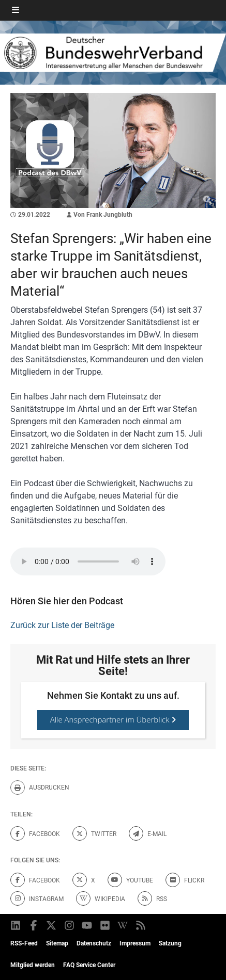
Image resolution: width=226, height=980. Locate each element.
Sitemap (57, 943)
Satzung (170, 943)
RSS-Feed (24, 943)
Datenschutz (94, 943)
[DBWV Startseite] (113, 53)
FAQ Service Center (89, 965)
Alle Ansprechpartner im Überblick (113, 719)
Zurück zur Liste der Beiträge (62, 625)
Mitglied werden (33, 965)
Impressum (135, 943)
